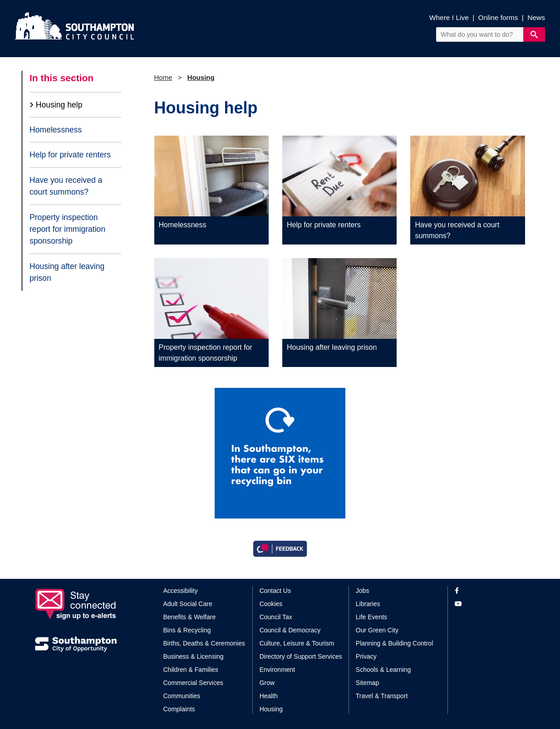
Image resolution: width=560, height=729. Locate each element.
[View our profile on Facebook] (490, 591)
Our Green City (377, 630)
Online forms (498, 17)
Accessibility (181, 591)
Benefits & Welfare (190, 617)
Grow (267, 683)
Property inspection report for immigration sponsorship (67, 229)
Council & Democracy (290, 630)
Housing (201, 77)
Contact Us (275, 591)
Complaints (179, 709)
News (536, 17)
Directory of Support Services (301, 656)
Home (163, 77)
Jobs (363, 591)
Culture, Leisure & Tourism (297, 643)
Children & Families (191, 670)
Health (269, 696)
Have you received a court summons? (66, 186)
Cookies (271, 604)
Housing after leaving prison (67, 272)
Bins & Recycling (187, 630)
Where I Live (449, 17)
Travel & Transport (382, 696)
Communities (182, 696)
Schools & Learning (383, 670)
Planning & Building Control (394, 643)
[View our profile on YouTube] (490, 604)
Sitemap (367, 683)
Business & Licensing (194, 656)
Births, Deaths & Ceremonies (204, 643)
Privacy (366, 656)
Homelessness (56, 130)
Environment (278, 670)
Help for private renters (70, 155)
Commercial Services (193, 683)
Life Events (371, 617)
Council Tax (276, 617)
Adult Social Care (188, 604)
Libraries (368, 604)
